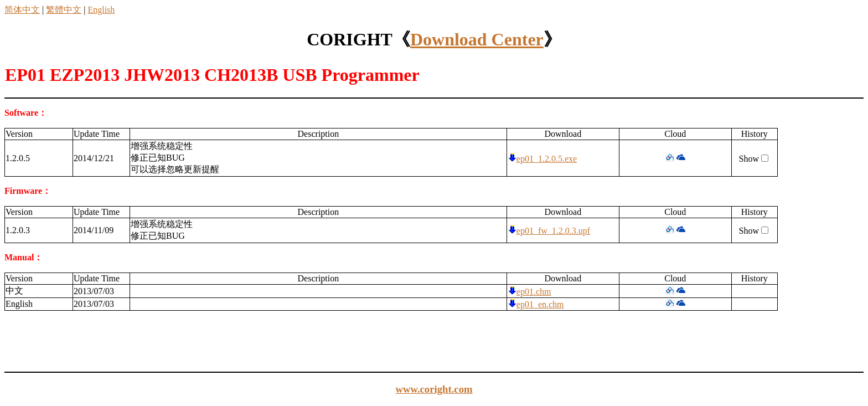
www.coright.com (434, 389)
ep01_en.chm (540, 304)
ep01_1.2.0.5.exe (547, 159)
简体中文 (22, 10)
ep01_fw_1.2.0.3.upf (553, 231)
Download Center (477, 39)
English (101, 10)
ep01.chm (534, 292)
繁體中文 (64, 10)
